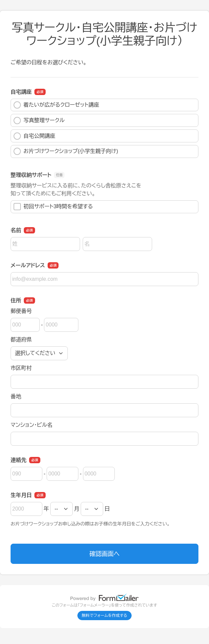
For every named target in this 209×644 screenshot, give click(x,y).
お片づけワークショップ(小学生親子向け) (66, 151)
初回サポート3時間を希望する (53, 207)
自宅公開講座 (34, 136)
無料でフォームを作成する (104, 616)
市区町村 (21, 368)
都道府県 (21, 340)
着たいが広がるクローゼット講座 (56, 105)
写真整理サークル (39, 121)
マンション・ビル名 (31, 425)
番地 (16, 396)
